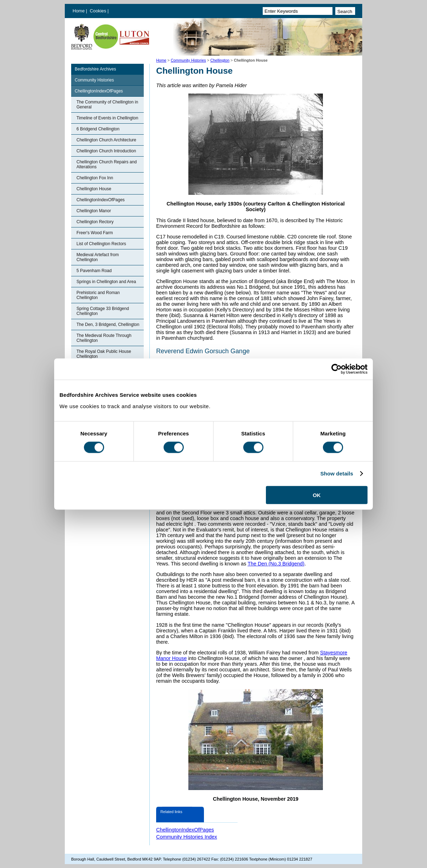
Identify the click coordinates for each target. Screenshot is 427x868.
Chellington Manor (94, 211)
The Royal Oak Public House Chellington (104, 354)
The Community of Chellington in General (107, 105)
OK (317, 495)
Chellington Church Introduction (106, 151)
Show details (337, 474)
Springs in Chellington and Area (106, 282)
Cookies (99, 11)
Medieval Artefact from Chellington (98, 257)
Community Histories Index (187, 837)
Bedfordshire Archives (95, 69)
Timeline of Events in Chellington (107, 118)
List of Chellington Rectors (101, 244)
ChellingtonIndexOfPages (99, 91)
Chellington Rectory (95, 222)
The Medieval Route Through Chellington (104, 338)
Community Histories (188, 60)
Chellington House (94, 189)
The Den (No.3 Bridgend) (276, 564)
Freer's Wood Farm (95, 233)
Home (79, 11)
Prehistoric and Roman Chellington (98, 295)
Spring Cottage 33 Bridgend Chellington (103, 311)
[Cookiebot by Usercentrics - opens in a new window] (337, 369)
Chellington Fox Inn (95, 178)
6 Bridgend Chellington (98, 129)
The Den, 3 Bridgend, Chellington (108, 325)
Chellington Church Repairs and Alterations (107, 164)
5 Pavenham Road (94, 271)
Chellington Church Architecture (106, 140)
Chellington (220, 60)
